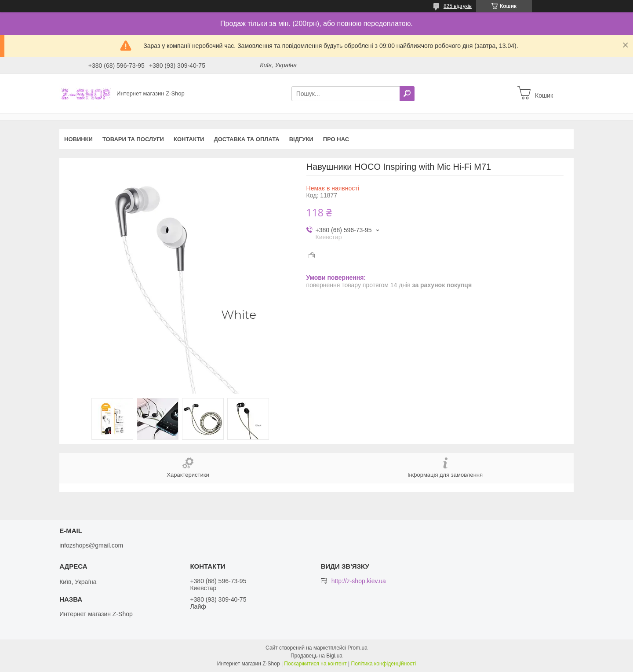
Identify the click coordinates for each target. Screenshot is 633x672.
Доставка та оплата (246, 139)
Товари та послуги (133, 139)
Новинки (78, 139)
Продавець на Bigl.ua (316, 656)
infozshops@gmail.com (91, 545)
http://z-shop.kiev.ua (359, 581)
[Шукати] (407, 94)
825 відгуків (458, 6)
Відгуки (301, 139)
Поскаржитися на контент (315, 664)
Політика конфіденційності (384, 664)
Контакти (189, 139)
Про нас (336, 139)
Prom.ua (358, 648)
